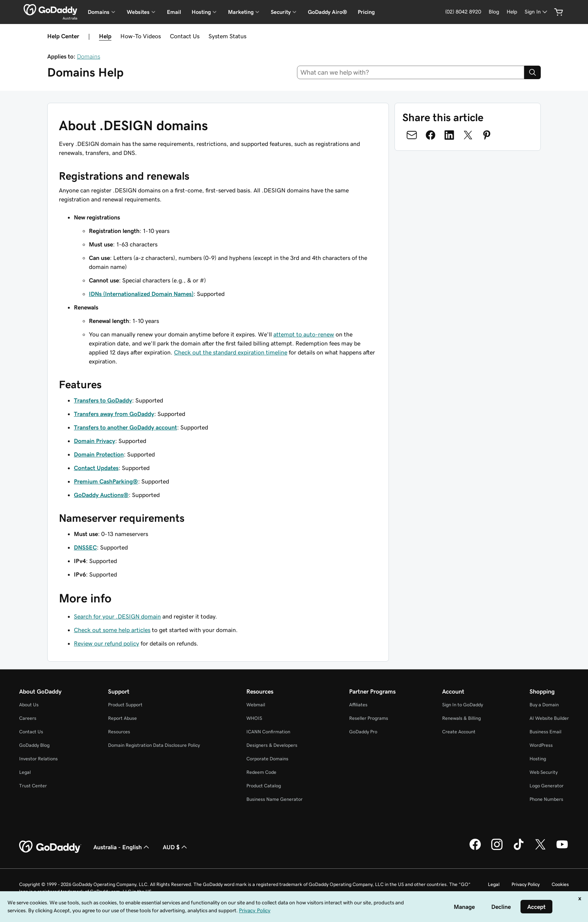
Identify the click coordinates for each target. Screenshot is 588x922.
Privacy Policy (526, 884)
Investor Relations (38, 759)
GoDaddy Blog (34, 745)
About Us (29, 705)
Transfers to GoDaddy (103, 400)
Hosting (538, 759)
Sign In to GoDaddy (463, 705)
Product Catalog (264, 786)
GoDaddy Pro (363, 732)
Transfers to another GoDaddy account (125, 427)
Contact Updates (96, 468)
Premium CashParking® (106, 481)
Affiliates (358, 705)
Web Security (544, 772)
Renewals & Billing (461, 718)
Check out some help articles (112, 630)
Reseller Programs (369, 718)
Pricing (366, 12)
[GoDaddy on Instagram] (497, 849)
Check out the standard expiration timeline (231, 352)
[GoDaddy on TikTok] (519, 849)
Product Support (125, 705)
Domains (88, 56)
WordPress (541, 745)
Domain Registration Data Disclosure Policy (154, 745)
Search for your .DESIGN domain (117, 616)
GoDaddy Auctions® (101, 495)
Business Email (545, 732)
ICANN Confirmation (268, 732)
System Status (227, 36)
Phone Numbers (546, 799)
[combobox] (411, 72)
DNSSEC (85, 547)
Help (105, 36)
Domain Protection (99, 454)
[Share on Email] (412, 135)
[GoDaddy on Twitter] (540, 849)
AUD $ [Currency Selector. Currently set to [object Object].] (176, 847)
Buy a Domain (544, 705)
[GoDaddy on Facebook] (475, 849)
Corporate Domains (267, 759)
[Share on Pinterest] (487, 135)
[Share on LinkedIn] (449, 135)
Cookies (560, 884)
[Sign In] (537, 12)
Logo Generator (547, 786)
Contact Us (185, 36)
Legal (25, 772)
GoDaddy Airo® (328, 12)
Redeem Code (261, 772)
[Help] (512, 12)
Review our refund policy (106, 643)
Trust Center (33, 786)
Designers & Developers (272, 745)
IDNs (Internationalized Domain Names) (141, 294)
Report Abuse (122, 718)
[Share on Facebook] (430, 135)
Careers (28, 718)
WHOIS (254, 718)
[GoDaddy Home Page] (50, 847)
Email (174, 12)
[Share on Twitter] (468, 135)
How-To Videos (141, 36)
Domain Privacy (94, 441)
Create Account (459, 732)
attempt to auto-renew (304, 334)
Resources (119, 732)
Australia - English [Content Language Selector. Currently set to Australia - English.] (122, 847)
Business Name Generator (274, 799)
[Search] (532, 72)
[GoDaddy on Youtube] (562, 849)
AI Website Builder (549, 718)
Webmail (256, 705)
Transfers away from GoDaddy (114, 414)
